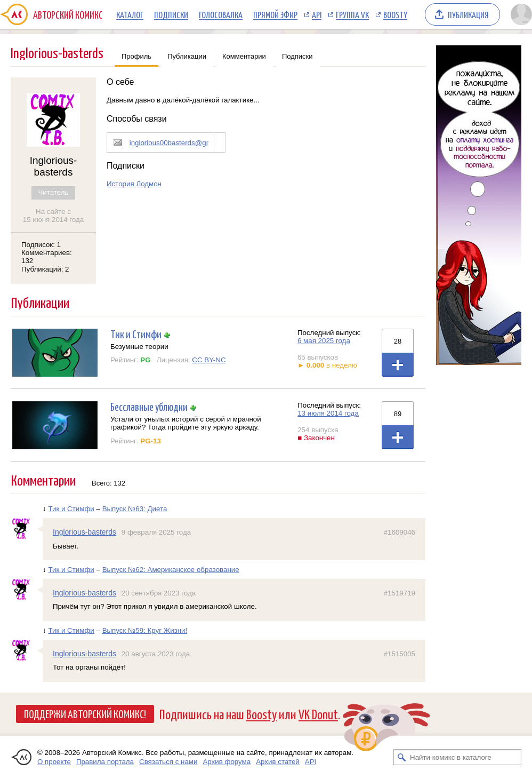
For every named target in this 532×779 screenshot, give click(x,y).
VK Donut (318, 714)
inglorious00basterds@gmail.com (182, 143)
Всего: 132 (108, 483)
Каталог (130, 14)
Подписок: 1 (41, 245)
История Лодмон (134, 184)
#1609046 (400, 532)
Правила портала (105, 762)
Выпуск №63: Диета (135, 509)
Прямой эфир (275, 14)
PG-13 (151, 441)
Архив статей (278, 762)
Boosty (395, 14)
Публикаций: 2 (45, 269)
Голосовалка (221, 14)
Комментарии (244, 56)
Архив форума (227, 762)
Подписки (171, 14)
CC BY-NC (209, 360)
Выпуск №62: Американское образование (171, 570)
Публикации (187, 56)
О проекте (54, 762)
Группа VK (352, 14)
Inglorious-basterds (84, 532)
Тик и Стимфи (136, 334)
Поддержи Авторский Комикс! (85, 713)
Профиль (136, 56)
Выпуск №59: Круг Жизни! (145, 630)
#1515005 (400, 654)
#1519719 (400, 593)
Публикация (468, 14)
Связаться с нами (168, 762)
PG (145, 360)
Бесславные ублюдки (149, 406)
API (317, 14)
